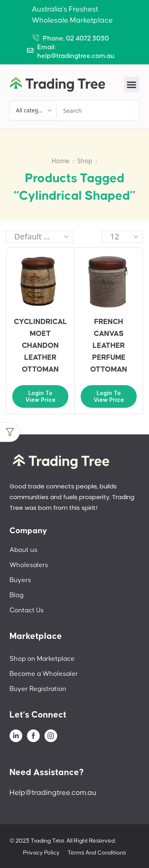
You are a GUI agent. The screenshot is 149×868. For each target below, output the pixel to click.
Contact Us (27, 610)
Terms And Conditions (97, 853)
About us (23, 550)
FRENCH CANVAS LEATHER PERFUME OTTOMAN (109, 346)
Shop (85, 161)
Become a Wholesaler (44, 674)
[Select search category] (33, 110)
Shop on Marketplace (42, 659)
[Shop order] (40, 237)
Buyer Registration (38, 689)
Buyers (20, 580)
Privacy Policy (41, 853)
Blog (16, 595)
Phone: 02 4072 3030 (76, 39)
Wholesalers (29, 565)
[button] (132, 84)
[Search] (115, 110)
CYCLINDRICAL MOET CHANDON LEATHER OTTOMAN (41, 346)
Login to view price (41, 396)
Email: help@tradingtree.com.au (76, 52)
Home (60, 161)
